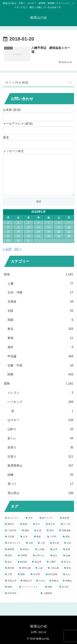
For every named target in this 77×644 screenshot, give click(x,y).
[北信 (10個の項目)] (68, 551)
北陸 (40, 318)
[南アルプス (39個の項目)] (48, 526)
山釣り (40, 437)
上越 (40, 291)
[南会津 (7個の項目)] (37, 569)
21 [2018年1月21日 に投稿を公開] (69, 239)
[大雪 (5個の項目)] (9, 582)
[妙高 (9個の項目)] (9, 563)
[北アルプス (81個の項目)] (13, 526)
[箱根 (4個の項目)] (10, 595)
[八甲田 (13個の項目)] (53, 544)
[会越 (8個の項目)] (68, 563)
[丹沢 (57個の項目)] (30, 526)
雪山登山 (40, 501)
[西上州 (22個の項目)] (51, 532)
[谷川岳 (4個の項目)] (66, 595)
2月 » (18, 257)
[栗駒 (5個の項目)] (22, 582)
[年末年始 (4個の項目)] (21, 601)
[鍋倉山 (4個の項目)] (54, 588)
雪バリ (40, 491)
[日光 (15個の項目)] (25, 544)
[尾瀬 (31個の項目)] (25, 532)
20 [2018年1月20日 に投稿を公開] (59, 239)
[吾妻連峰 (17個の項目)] (66, 538)
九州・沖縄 (40, 300)
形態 (38, 391)
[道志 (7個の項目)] (9, 569)
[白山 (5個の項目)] (68, 582)
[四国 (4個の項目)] (50, 595)
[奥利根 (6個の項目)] (10, 576)
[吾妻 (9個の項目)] (68, 557)
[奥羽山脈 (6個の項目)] (25, 576)
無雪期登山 (40, 473)
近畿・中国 (40, 373)
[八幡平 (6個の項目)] (52, 569)
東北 (40, 336)
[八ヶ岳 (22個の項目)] (66, 532)
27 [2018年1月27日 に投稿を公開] (59, 243)
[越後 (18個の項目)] (26, 538)
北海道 (40, 309)
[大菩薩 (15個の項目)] (11, 544)
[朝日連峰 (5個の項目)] (52, 582)
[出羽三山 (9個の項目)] (40, 563)
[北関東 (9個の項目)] (23, 563)
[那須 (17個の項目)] (51, 538)
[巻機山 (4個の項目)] (67, 588)
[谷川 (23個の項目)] (37, 532)
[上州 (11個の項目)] (42, 551)
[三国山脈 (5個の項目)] (54, 576)
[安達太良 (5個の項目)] (11, 588)
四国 (40, 328)
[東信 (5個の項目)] (68, 576)
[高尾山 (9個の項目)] (26, 557)
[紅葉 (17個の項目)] (38, 538)
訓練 (40, 482)
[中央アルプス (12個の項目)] (13, 551)
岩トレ (40, 446)
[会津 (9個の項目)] (55, 557)
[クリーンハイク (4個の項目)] (30, 595)
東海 (40, 346)
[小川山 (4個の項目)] (41, 588)
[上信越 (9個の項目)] (41, 557)
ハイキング (40, 410)
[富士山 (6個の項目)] (67, 569)
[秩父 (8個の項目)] (55, 563)
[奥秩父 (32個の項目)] (11, 532)
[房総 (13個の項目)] (67, 544)
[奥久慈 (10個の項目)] (55, 551)
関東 (40, 382)
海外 (40, 355)
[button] (70, 83)
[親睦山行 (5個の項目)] (26, 588)
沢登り (40, 464)
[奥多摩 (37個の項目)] (66, 526)
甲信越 (40, 364)
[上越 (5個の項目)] (40, 576)
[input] (38, 83)
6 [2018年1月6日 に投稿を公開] (59, 230)
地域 (38, 282)
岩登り (40, 455)
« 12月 (7, 257)
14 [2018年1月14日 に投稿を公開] (69, 234)
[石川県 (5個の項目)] (36, 582)
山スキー (40, 428)
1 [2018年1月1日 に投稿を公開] (8, 230)
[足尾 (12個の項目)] (30, 551)
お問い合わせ (39, 632)
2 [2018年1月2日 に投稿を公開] (18, 230)
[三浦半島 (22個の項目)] (11, 538)
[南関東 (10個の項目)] (11, 557)
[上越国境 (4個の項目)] (56, 601)
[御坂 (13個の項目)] (38, 544)
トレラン (40, 400)
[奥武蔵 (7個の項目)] (23, 569)
